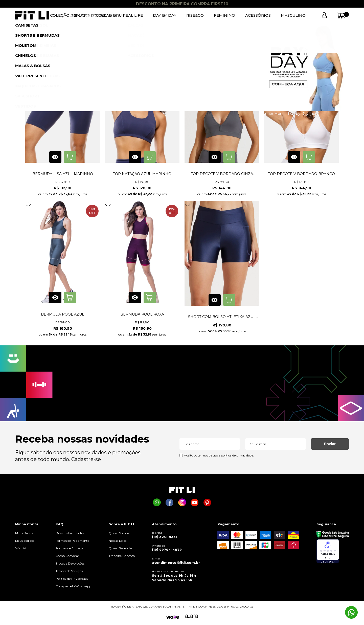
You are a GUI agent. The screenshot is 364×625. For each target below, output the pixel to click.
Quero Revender (121, 548)
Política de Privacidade (72, 579)
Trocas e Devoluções (70, 563)
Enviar (330, 444)
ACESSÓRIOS (258, 15)
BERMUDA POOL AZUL (63, 314)
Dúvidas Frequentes (70, 533)
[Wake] (173, 617)
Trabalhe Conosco (122, 556)
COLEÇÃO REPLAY (68, 15)
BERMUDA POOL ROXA (142, 314)
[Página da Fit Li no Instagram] (182, 502)
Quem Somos (119, 533)
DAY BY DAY (165, 15)
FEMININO (224, 15)
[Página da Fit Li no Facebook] (169, 502)
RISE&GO (195, 15)
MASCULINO (293, 15)
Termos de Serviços (69, 571)
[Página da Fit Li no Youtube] (195, 502)
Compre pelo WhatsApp (73, 586)
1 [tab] (182, 27)
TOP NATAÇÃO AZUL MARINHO (142, 174)
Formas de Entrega (70, 548)
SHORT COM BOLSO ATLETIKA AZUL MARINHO (222, 317)
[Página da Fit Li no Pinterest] (207, 502)
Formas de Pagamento (72, 541)
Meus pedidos (25, 541)
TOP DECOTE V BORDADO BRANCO (301, 174)
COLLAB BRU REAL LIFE (119, 15)
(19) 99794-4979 (167, 550)
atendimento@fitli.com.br (176, 562)
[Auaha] (192, 617)
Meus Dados (24, 533)
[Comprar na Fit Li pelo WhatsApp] (157, 502)
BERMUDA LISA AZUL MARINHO (63, 174)
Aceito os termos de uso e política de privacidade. (219, 455)
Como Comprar (67, 556)
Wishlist (21, 548)
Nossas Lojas (118, 541)
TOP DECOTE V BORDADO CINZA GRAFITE (222, 174)
